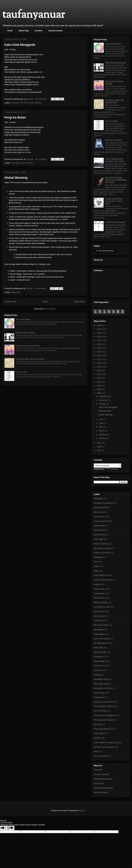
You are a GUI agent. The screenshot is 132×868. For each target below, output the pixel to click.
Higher (97, 566)
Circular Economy (101, 774)
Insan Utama (99, 589)
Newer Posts (10, 302)
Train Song (98, 733)
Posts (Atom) (50, 309)
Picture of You (100, 666)
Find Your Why (22, 372)
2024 (99, 333)
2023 (99, 337)
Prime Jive (98, 670)
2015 (99, 367)
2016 (99, 363)
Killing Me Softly (101, 602)
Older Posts (79, 302)
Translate (111, 469)
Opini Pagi (98, 648)
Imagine (97, 584)
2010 (99, 386)
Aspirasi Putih (100, 507)
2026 (99, 325)
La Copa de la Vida (102, 607)
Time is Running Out (103, 729)
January (103, 438)
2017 (99, 359)
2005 (99, 450)
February (103, 434)
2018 (99, 355)
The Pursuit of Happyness (105, 715)
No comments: (41, 99)
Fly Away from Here (102, 548)
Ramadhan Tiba (101, 679)
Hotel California (100, 575)
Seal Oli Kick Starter (114, 140)
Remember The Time (19, 103)
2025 (99, 329)
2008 (99, 393)
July (101, 419)
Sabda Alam (99, 697)
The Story (98, 724)
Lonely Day (99, 620)
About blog (24, 31)
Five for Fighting (101, 544)
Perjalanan (98, 657)
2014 (99, 371)
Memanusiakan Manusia (25, 332)
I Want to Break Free (103, 580)
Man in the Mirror (101, 625)
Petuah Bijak (99, 661)
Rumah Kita (99, 693)
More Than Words (101, 639)
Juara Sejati (99, 593)
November (104, 400)
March (102, 431)
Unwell (97, 738)
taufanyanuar (34, 15)
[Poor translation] (10, 828)
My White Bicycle (101, 643)
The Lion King (100, 711)
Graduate (98, 557)
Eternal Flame (100, 535)
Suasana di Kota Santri (104, 702)
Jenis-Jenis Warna (23, 319)
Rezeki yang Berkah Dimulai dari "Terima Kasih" (114, 201)
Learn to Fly (99, 611)
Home (10, 31)
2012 (99, 378)
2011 (99, 382)
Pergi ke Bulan (100, 652)
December (104, 396)
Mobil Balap (99, 634)
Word (96, 751)
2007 (99, 443)
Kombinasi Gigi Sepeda (115, 222)
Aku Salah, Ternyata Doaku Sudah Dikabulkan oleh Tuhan (116, 180)
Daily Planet (99, 526)
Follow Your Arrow (101, 553)
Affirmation (98, 499)
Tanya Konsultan (101, 792)
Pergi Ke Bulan (15, 117)
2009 (99, 389)
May (101, 427)
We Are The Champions (104, 747)
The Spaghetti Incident (103, 720)
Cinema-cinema (55, 31)
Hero (96, 562)
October (103, 404)
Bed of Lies (99, 512)
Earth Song (99, 530)
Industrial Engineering (103, 779)
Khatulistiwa (15, 292)
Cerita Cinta (99, 517)
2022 (99, 340)
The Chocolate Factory (104, 706)
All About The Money (103, 503)
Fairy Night (15, 163)
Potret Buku (99, 783)
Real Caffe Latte (101, 684)
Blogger (82, 810)
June (101, 423)
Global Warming (16, 178)
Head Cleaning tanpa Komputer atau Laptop (115, 160)
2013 (99, 374)
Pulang (97, 675)
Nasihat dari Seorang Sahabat (28, 346)
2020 (99, 348)
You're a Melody (35, 103)
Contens (38, 31)
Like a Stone (99, 616)
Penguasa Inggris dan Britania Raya (30, 359)
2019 (99, 352)
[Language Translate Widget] (107, 466)
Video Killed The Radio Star (106, 743)
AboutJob (98, 770)
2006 (99, 447)
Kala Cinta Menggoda (20, 45)
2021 (99, 344)
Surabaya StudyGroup (103, 788)
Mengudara (99, 630)
